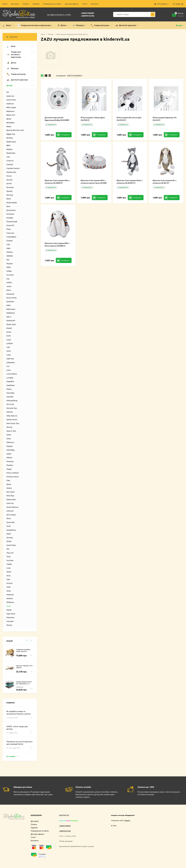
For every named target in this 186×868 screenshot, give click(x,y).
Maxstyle (10, 397)
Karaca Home (11, 298)
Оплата (26, 4)
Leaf (8, 347)
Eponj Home (11, 210)
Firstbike (10, 218)
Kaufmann (10, 301)
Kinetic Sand (11, 324)
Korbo (9, 332)
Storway (10, 537)
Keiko (9, 305)
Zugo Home (11, 614)
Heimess (10, 252)
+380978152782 (88, 16)
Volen (9, 591)
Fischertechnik (12, 221)
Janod (9, 286)
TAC (8, 549)
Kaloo (9, 290)
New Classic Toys (13, 423)
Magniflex (10, 381)
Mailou (9, 389)
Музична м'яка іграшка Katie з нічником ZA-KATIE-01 (130, 182)
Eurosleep (10, 214)
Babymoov (11, 111)
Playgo (9, 469)
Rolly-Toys (10, 496)
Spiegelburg (11, 530)
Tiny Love (10, 553)
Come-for (10, 161)
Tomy (8, 556)
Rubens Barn (11, 499)
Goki (8, 244)
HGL (8, 260)
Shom (9, 518)
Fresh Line (10, 233)
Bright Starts (11, 142)
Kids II (9, 317)
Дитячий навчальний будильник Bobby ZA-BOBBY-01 (57, 120)
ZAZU (9, 606)
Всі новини (12, 756)
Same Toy (10, 503)
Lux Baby (10, 378)
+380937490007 (88, 13)
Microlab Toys (12, 408)
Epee (8, 206)
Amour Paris (11, 100)
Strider (9, 541)
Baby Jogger (11, 107)
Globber (10, 241)
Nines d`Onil (11, 431)
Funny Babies (11, 237)
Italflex (9, 282)
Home (5, 4)
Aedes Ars (10, 96)
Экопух (9, 625)
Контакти (95, 4)
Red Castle (11, 492)
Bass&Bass (11, 123)
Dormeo (10, 180)
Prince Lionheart (13, 473)
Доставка (15, 4)
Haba (8, 248)
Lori (8, 366)
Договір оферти (72, 4)
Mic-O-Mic (10, 404)
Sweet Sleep (11, 545)
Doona (9, 176)
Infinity (9, 271)
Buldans (9, 149)
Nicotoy (9, 427)
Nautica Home (12, 419)
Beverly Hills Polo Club (15, 130)
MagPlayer (11, 385)
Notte (9, 439)
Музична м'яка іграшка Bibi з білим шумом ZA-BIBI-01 (57, 244)
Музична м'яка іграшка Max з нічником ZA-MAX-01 (57, 182)
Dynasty (9, 191)
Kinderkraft (11, 320)
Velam (9, 572)
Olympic (10, 446)
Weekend (10, 595)
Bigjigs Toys (11, 134)
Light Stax (10, 359)
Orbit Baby (11, 450)
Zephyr (9, 610)
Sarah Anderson (12, 507)
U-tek (9, 568)
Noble (9, 435)
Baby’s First (11, 115)
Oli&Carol (10, 442)
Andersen (10, 104)
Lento (9, 355)
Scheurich (10, 511)
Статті (85, 4)
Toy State (10, 560)
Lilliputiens (11, 362)
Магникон (10, 617)
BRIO (8, 145)
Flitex (9, 229)
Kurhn (9, 336)
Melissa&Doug (12, 400)
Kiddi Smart (11, 309)
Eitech (9, 199)
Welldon (10, 598)
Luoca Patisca (12, 374)
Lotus (9, 370)
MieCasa (10, 412)
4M (8, 92)
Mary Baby (10, 393)
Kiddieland (11, 313)
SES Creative (11, 515)
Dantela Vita (11, 172)
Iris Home (10, 275)
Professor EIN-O (13, 477)
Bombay (10, 138)
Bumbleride (11, 153)
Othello (9, 457)
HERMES (10, 256)
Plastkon (10, 465)
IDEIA (9, 267)
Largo (9, 340)
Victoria (9, 583)
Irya (8, 279)
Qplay (9, 484)
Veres (9, 576)
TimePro (127, 820)
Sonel (9, 526)
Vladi (8, 587)
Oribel (9, 454)
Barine (9, 119)
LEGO (9, 351)
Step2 (9, 534)
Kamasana (10, 294)
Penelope (10, 461)
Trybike (9, 564)
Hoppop (10, 263)
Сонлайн (10, 621)
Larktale (10, 343)
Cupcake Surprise (13, 168)
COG (8, 157)
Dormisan (10, 187)
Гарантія (36, 4)
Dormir (9, 183)
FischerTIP (10, 225)
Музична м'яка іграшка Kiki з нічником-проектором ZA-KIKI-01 (94, 183)
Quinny (9, 488)
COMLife (10, 164)
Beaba (9, 126)
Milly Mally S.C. (12, 416)
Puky (8, 480)
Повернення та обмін (52, 4)
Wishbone (10, 602)
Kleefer (9, 328)
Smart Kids (11, 522)
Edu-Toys (10, 195)
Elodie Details (12, 203)
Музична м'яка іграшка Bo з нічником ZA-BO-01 (164, 182)
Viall (8, 579)
